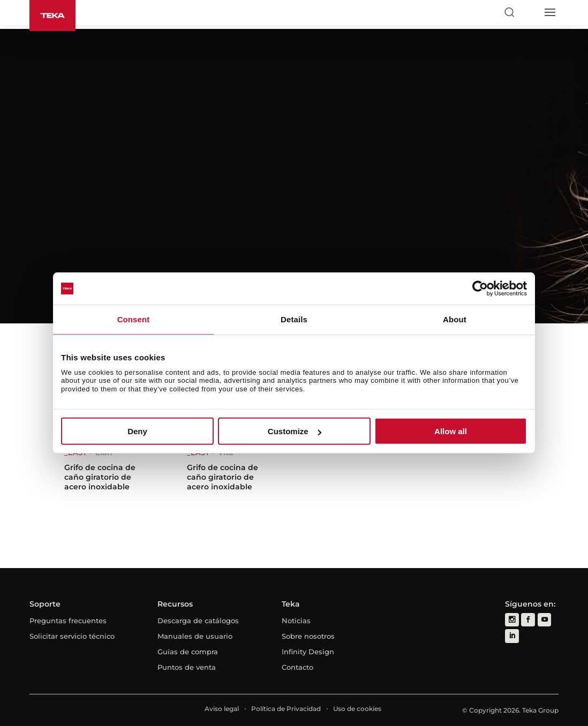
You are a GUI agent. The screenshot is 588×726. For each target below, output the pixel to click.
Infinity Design (308, 652)
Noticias (296, 621)
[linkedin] (512, 636)
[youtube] (544, 620)
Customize (295, 431)
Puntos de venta (187, 667)
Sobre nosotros (308, 636)
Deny (137, 431)
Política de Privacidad (286, 709)
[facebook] (528, 620)
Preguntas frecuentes (68, 621)
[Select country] (529, 12)
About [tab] (455, 319)
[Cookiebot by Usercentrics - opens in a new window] (480, 289)
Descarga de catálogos (198, 621)
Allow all (451, 431)
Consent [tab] (134, 319)
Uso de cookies (357, 709)
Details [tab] (294, 319)
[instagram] (512, 620)
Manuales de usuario (195, 636)
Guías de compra (188, 652)
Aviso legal (222, 709)
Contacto (297, 667)
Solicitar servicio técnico (72, 636)
